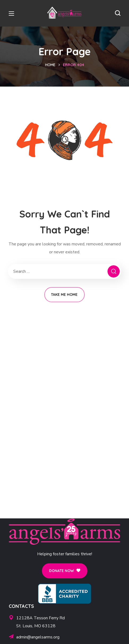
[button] (118, 13)
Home (50, 65)
